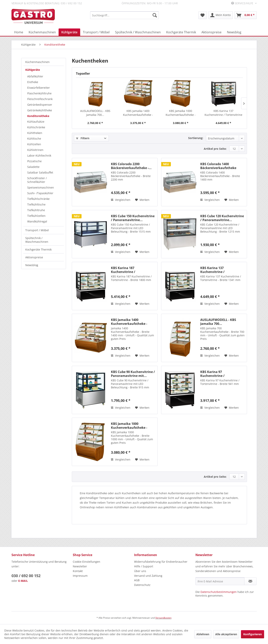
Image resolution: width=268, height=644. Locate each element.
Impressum (80, 576)
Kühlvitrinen (35, 150)
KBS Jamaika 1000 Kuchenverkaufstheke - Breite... (181, 113)
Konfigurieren (253, 634)
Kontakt (78, 571)
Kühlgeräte (33, 70)
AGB (137, 580)
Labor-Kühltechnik (39, 155)
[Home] (19, 32)
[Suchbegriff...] (124, 15)
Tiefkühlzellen (36, 216)
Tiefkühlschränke (38, 199)
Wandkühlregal (37, 221)
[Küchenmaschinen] (42, 32)
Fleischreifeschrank (40, 99)
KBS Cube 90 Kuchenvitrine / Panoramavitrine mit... (133, 374)
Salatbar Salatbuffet (40, 172)
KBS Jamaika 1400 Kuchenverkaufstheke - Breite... (138, 113)
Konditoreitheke (38, 116)
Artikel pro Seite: (215, 149)
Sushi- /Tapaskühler (40, 193)
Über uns (140, 571)
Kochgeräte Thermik (38, 249)
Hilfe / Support (144, 566)
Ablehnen (203, 634)
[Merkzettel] (203, 15)
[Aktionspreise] (211, 32)
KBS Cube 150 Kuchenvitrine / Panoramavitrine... (133, 218)
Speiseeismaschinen (41, 187)
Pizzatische (34, 161)
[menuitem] (124, 15)
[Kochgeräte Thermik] (181, 32)
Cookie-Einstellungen (87, 562)
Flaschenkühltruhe (39, 93)
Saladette (33, 167)
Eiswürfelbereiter (39, 88)
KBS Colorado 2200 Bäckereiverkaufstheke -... (131, 166)
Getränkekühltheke (40, 110)
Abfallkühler (35, 76)
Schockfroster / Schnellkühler (37, 180)
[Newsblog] (234, 32)
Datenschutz (142, 585)
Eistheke (33, 82)
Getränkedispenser (40, 105)
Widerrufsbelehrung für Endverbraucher (161, 562)
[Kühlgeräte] (69, 32)
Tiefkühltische (36, 204)
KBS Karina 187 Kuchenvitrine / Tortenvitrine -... (124, 270)
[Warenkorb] (246, 15)
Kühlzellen (34, 144)
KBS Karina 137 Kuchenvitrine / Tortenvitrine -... (223, 113)
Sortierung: (196, 138)
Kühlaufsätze (36, 122)
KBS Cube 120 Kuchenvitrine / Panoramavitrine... (222, 218)
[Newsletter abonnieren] (250, 581)
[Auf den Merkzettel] (142, 200)
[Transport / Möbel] (96, 32)
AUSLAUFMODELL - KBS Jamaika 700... (95, 113)
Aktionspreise (34, 257)
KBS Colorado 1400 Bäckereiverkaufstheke (218, 166)
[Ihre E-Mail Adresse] (220, 581)
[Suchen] (155, 15)
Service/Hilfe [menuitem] (243, 3)
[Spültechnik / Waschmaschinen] (138, 32)
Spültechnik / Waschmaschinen (37, 240)
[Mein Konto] (221, 15)
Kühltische (34, 139)
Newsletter (80, 566)
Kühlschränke (36, 127)
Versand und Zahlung (148, 576)
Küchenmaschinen (37, 62)
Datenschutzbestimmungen (219, 592)
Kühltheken (35, 133)
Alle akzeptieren (226, 634)
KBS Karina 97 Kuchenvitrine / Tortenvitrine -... (213, 374)
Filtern (83, 138)
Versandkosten (163, 618)
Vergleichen (121, 200)
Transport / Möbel (37, 230)
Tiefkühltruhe (36, 210)
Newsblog (32, 265)
